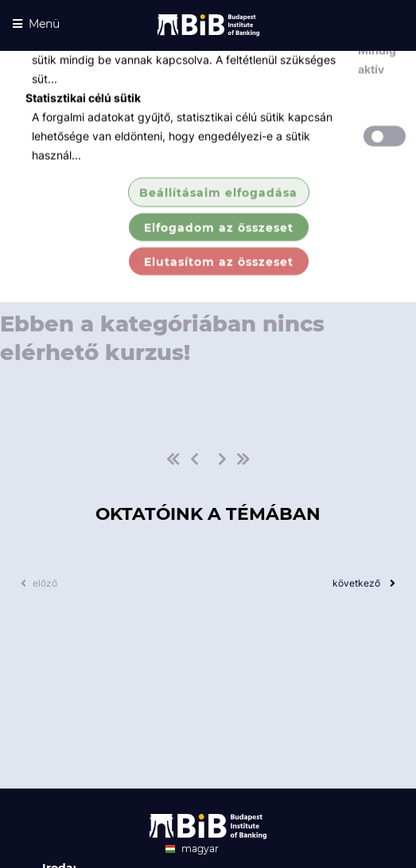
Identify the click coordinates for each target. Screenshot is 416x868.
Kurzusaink (310, 208)
